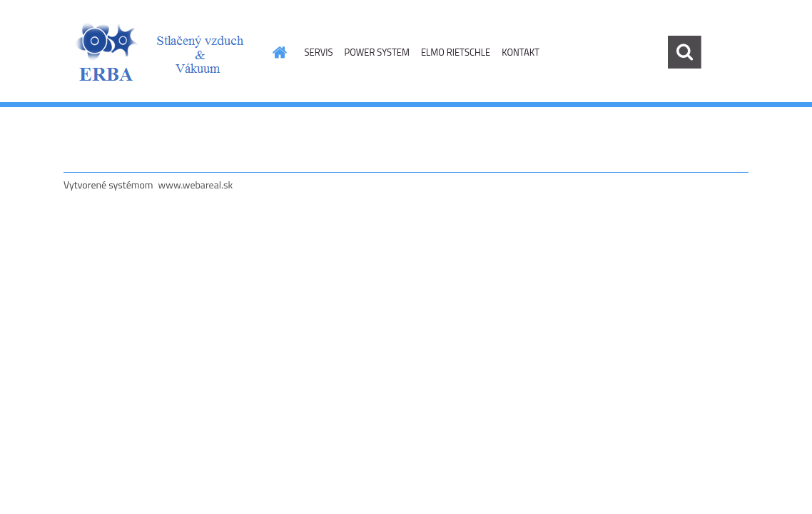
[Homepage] (278, 52)
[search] (684, 52)
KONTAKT (521, 52)
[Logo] (162, 53)
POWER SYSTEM (376, 52)
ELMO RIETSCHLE (456, 52)
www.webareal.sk (196, 185)
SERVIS (319, 52)
